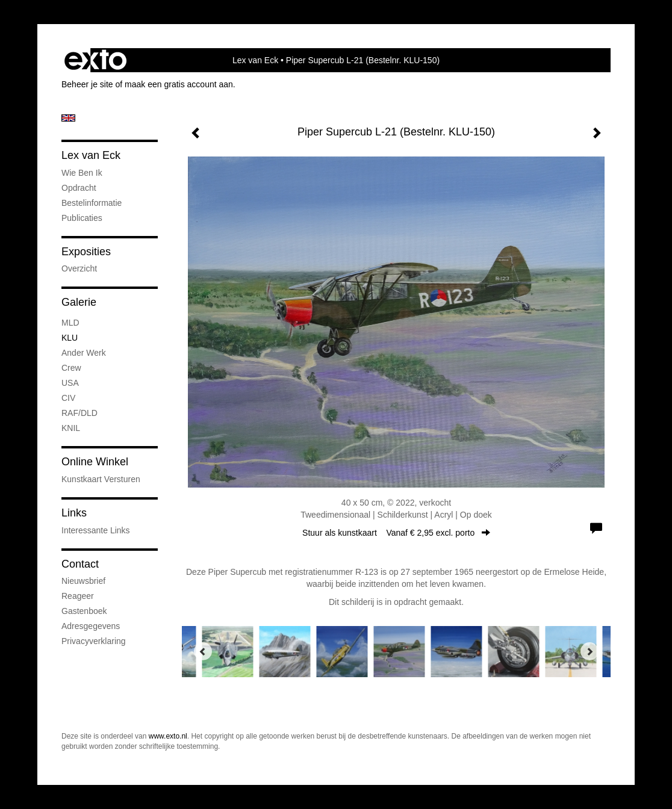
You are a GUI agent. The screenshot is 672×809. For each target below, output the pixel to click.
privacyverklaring (94, 641)
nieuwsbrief (83, 581)
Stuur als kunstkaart (396, 533)
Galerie (79, 302)
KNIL (71, 428)
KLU (70, 338)
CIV (68, 398)
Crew (71, 368)
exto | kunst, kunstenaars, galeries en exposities (95, 60)
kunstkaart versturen (101, 479)
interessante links (96, 530)
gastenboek (84, 611)
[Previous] (203, 651)
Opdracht (79, 188)
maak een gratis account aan (179, 84)
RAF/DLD (79, 413)
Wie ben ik (82, 173)
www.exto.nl (168, 736)
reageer (78, 596)
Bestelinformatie (92, 203)
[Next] (590, 651)
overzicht (79, 268)
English (68, 118)
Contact (80, 564)
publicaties (82, 218)
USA (70, 383)
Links (74, 513)
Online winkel (95, 462)
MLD (70, 323)
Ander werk (84, 353)
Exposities (86, 252)
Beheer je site (87, 84)
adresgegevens (91, 626)
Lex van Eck (255, 60)
